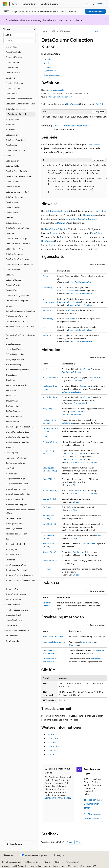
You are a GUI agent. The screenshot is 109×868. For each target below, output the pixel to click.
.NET (53, 31)
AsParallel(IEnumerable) (53, 636)
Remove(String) (49, 552)
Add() (45, 369)
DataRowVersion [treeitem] (13, 207)
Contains (53, 245)
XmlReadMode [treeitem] (12, 636)
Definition (48, 59)
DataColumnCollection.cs (59, 97)
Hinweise (47, 67)
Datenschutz (71, 862)
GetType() (47, 507)
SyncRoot (47, 335)
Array (64, 456)
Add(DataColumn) (50, 377)
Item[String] (48, 319)
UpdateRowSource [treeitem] (14, 620)
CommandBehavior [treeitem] (14, 57)
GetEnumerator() (50, 490)
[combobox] (19, 35)
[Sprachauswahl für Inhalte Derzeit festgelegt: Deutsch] (9, 855)
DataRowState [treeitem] (12, 202)
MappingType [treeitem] (12, 473)
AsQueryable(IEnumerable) (54, 642)
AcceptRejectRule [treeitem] (13, 52)
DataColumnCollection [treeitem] (18, 114)
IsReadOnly (47, 287)
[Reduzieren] (35, 29)
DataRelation (53, 746)
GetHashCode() (49, 499)
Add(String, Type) (50, 397)
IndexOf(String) (49, 524)
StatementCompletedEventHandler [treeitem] (20, 582)
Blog (46, 862)
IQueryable (73, 645)
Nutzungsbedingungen (40, 866)
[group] (74, 117)
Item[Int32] (47, 310)
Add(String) (48, 409)
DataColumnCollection (57, 211)
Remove (54, 233)
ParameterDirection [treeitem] (14, 518)
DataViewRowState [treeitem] (14, 285)
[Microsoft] (5, 4)
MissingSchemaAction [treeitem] (15, 499)
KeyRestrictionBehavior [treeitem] (16, 463)
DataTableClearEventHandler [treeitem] (18, 244)
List (44, 327)
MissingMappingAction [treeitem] (16, 489)
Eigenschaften (50, 70)
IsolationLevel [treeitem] (12, 447)
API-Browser (65, 31)
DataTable (100, 104)
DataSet (51, 754)
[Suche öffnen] (93, 4)
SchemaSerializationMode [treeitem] (17, 544)
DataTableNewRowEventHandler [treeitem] (19, 264)
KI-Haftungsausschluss (12, 862)
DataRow (51, 750)
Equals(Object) (49, 479)
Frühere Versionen (33, 862)
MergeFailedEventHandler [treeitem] (17, 484)
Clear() (45, 437)
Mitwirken (58, 862)
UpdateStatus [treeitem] (12, 625)
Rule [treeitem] (8, 539)
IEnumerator (76, 490)
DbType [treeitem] (9, 306)
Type (71, 507)
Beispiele (47, 63)
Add (85, 229)
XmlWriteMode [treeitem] (12, 641)
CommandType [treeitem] (12, 62)
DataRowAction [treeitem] (12, 161)
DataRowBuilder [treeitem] (13, 166)
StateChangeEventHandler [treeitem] (17, 570)
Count (63, 237)
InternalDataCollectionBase (76, 126)
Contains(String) (50, 442)
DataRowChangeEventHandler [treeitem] (19, 176)
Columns (93, 219)
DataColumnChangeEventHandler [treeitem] (20, 104)
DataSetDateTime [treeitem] (13, 223)
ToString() (47, 569)
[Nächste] (86, 4)
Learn (44, 31)
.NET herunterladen (96, 11)
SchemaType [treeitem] (11, 549)
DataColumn (72, 104)
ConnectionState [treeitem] (13, 73)
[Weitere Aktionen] (104, 31)
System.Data (58, 90)
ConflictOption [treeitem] (12, 67)
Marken (71, 866)
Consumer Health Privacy (13, 866)
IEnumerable (86, 642)
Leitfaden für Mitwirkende (58, 798)
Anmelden (101, 4)
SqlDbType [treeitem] (10, 560)
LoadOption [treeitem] (11, 468)
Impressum (58, 866)
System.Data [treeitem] (11, 47)
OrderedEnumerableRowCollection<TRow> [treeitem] (21, 511)
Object (56, 126)
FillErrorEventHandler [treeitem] (15, 354)
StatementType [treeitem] (12, 589)
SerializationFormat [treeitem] (14, 554)
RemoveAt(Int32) (50, 560)
